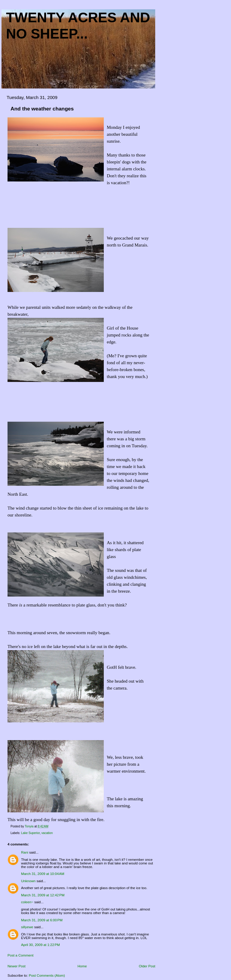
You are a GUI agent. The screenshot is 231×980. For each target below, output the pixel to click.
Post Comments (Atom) (47, 975)
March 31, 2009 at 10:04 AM (43, 874)
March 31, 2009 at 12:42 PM (43, 895)
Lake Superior (30, 833)
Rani (25, 852)
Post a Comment (20, 955)
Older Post (147, 966)
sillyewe (27, 927)
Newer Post (17, 966)
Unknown (28, 881)
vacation (47, 833)
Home (82, 966)
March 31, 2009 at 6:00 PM (42, 920)
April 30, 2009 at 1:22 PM (40, 945)
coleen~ (27, 902)
